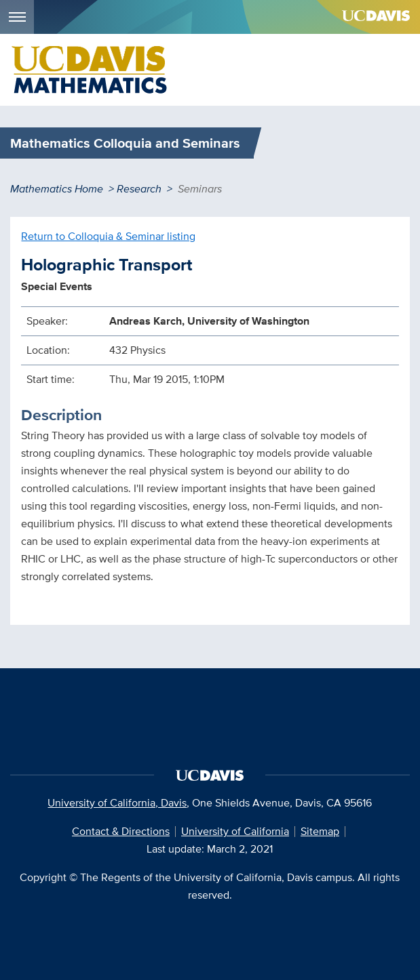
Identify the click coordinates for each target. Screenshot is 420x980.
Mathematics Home (57, 189)
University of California (235, 831)
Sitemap (320, 831)
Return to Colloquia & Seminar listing (108, 236)
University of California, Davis (117, 803)
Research (139, 189)
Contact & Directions (121, 831)
